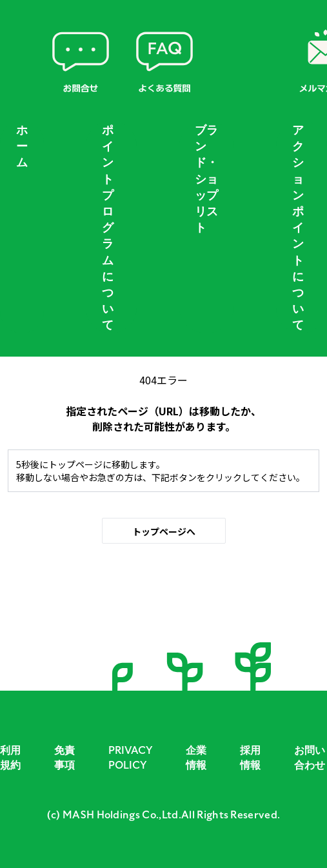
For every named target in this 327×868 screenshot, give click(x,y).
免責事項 (64, 757)
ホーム (22, 146)
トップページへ (164, 531)
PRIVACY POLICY (130, 757)
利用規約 (10, 757)
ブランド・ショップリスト (206, 179)
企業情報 (196, 757)
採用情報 (250, 757)
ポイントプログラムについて (108, 228)
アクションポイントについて (298, 228)
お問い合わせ (310, 757)
